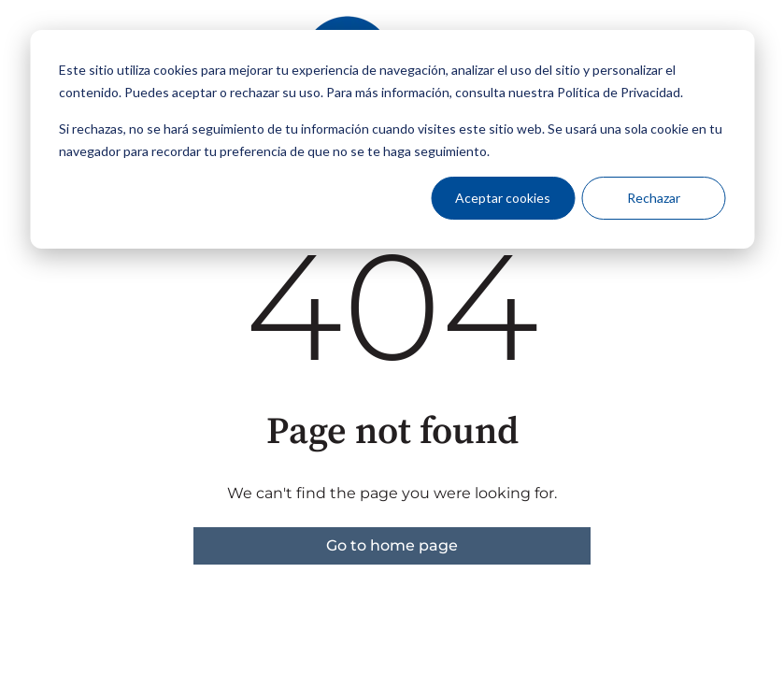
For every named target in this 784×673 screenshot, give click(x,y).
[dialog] (392, 139)
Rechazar (654, 198)
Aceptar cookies (503, 198)
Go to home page (392, 545)
